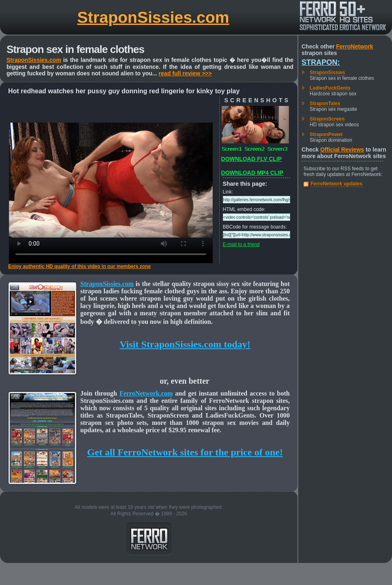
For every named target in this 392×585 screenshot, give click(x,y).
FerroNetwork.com (146, 393)
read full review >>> (185, 73)
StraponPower (326, 134)
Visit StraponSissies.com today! (185, 344)
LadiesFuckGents (330, 88)
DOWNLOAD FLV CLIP (252, 159)
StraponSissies (327, 73)
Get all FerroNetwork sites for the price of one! (185, 452)
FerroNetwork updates (336, 184)
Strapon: (321, 62)
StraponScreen (327, 119)
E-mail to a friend (241, 244)
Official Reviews (342, 150)
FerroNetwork (355, 46)
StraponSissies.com (153, 17)
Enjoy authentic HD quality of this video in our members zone (79, 266)
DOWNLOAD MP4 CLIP (252, 173)
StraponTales (325, 103)
